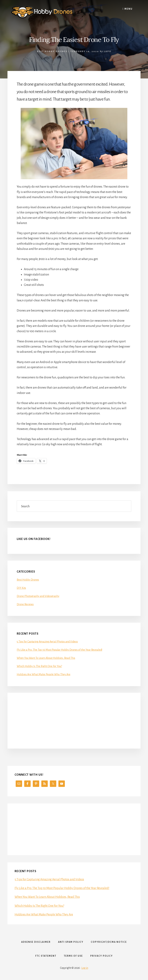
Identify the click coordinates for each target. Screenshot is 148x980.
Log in (85, 968)
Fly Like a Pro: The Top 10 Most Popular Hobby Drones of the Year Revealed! (59, 650)
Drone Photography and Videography (38, 596)
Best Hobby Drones (52, 51)
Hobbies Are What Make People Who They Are (44, 674)
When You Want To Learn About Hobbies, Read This (46, 658)
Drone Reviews (25, 604)
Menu (128, 9)
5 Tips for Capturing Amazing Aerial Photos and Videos (47, 642)
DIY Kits (21, 588)
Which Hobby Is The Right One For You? (39, 666)
